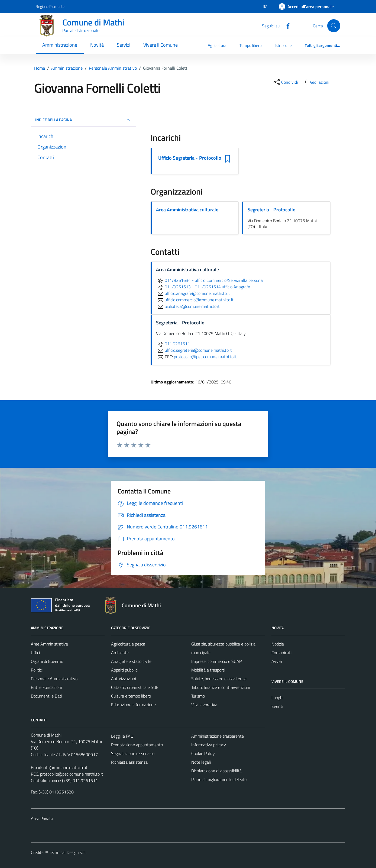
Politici (37, 670)
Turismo (198, 696)
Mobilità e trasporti (208, 670)
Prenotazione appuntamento (137, 745)
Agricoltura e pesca (128, 644)
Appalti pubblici (125, 670)
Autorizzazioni (124, 679)
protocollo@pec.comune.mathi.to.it (72, 774)
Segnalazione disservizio (133, 753)
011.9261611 (173, 344)
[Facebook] (286, 25)
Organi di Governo (47, 661)
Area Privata (42, 818)
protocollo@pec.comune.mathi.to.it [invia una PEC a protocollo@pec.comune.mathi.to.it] (205, 357)
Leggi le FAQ (122, 736)
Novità (97, 45)
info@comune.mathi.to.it (65, 767)
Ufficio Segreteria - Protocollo (190, 158)
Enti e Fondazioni (46, 687)
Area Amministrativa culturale (187, 210)
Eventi (277, 706)
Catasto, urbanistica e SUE (135, 687)
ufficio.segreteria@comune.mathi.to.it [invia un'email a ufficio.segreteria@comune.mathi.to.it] (194, 350)
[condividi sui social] (285, 82)
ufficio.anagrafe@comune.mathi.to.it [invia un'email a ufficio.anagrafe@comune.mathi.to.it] (193, 293)
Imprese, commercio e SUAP (216, 661)
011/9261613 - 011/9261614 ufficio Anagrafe (203, 287)
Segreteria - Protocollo (272, 210)
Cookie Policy (203, 753)
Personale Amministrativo (54, 679)
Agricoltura (217, 45)
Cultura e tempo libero (131, 696)
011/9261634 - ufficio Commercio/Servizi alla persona (209, 280)
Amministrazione (60, 45)
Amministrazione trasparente (218, 736)
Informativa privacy (209, 745)
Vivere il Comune (161, 45)
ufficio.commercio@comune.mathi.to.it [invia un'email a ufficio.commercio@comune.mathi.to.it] (195, 300)
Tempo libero (251, 45)
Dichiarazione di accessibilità (216, 771)
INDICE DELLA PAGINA (83, 120)
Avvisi (277, 661)
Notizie (278, 644)
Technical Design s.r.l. (68, 852)
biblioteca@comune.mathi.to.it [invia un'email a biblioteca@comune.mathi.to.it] (188, 306)
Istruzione (283, 45)
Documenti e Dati (46, 696)
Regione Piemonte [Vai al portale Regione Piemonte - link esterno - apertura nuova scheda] (50, 6)
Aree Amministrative (49, 644)
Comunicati (281, 653)
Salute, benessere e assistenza (219, 679)
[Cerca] (334, 26)
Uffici (35, 653)
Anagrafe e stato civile (131, 661)
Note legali (201, 762)
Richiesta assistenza (129, 762)
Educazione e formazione (133, 705)
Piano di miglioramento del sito (219, 779)
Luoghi (277, 698)
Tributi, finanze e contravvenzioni (221, 687)
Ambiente (120, 653)
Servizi (124, 45)
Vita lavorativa (204, 705)
